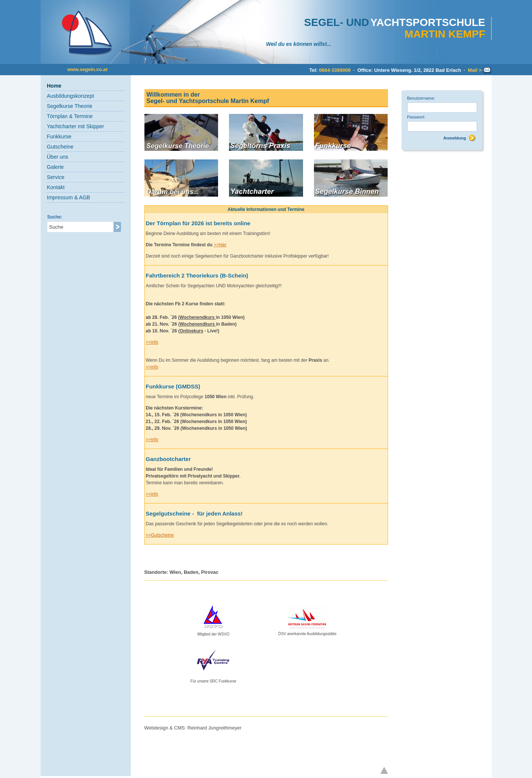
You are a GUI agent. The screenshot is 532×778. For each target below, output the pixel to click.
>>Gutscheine (160, 535)
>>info (152, 342)
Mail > (479, 70)
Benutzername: (421, 98)
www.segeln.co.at (87, 69)
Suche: (55, 217)
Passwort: (416, 117)
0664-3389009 (335, 70)
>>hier (220, 245)
